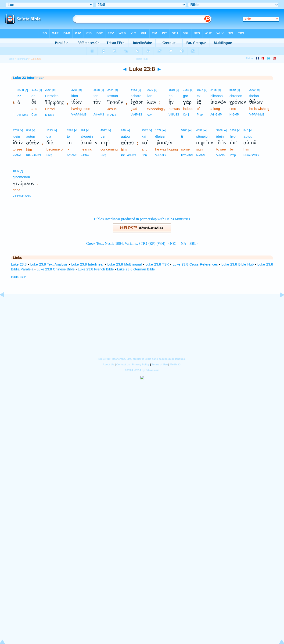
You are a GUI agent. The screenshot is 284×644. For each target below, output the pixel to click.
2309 (252, 90)
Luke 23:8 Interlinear (88, 264)
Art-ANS (72, 155)
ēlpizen (161, 136)
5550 (233, 90)
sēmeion (203, 136)
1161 (35, 90)
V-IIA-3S (174, 115)
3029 (150, 90)
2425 (214, 90)
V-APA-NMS (79, 115)
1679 (158, 130)
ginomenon (21, 177)
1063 (186, 90)
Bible (11, 59)
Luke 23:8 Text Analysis (49, 264)
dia (49, 136)
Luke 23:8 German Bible (136, 269)
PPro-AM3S (34, 155)
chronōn (236, 96)
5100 (184, 130)
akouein (87, 136)
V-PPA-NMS (257, 115)
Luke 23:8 (19, 264)
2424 (110, 90)
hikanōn (217, 96)
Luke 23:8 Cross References (195, 264)
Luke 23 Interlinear (28, 78)
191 (83, 130)
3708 (74, 90)
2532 (145, 130)
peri (103, 136)
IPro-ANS (187, 155)
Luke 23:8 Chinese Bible (56, 269)
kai (144, 136)
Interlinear (22, 59)
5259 (233, 130)
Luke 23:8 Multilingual (124, 264)
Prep (200, 115)
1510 (172, 90)
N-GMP (234, 115)
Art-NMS (23, 115)
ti (182, 136)
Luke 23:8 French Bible (96, 269)
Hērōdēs (52, 96)
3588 (21, 90)
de (34, 96)
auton (31, 136)
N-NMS (50, 115)
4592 (200, 130)
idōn (75, 96)
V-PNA (85, 155)
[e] (26, 90)
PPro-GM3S (128, 155)
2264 (48, 90)
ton (96, 96)
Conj (34, 115)
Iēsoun (113, 96)
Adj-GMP (216, 115)
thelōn (254, 96)
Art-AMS (99, 115)
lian (149, 96)
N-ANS (201, 155)
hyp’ (233, 136)
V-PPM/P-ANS (22, 196)
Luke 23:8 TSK (157, 264)
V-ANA (17, 155)
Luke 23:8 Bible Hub (237, 264)
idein (16, 136)
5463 (134, 90)
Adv (149, 115)
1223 (50, 130)
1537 (200, 90)
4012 (104, 130)
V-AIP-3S (136, 115)
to (68, 136)
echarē (136, 96)
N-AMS (112, 115)
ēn (171, 96)
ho (20, 96)
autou (125, 136)
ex (199, 96)
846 (29, 130)
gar (186, 96)
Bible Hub (19, 277)
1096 (16, 171)
